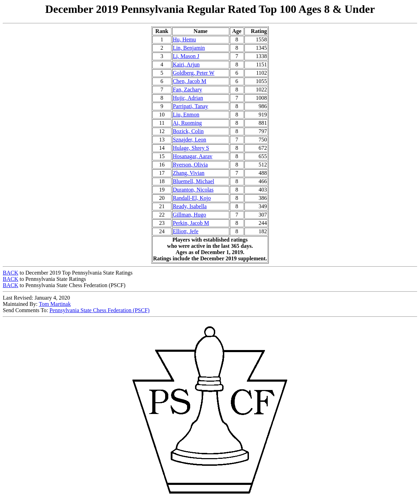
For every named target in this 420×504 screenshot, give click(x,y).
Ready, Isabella (190, 206)
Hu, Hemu (184, 39)
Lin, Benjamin (189, 48)
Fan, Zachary (187, 90)
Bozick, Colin (188, 131)
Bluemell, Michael (193, 181)
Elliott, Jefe (186, 231)
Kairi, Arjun (186, 64)
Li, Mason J (186, 56)
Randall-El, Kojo (192, 198)
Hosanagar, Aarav (193, 156)
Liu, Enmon (186, 115)
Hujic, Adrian (188, 98)
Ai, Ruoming (187, 123)
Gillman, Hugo (189, 215)
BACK (10, 273)
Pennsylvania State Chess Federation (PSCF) (99, 310)
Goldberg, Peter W (194, 73)
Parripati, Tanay (191, 106)
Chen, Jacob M (189, 81)
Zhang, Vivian (189, 173)
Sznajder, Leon (189, 140)
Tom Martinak (55, 304)
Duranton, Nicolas (193, 190)
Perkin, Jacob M (191, 223)
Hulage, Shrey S (191, 148)
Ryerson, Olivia (190, 165)
